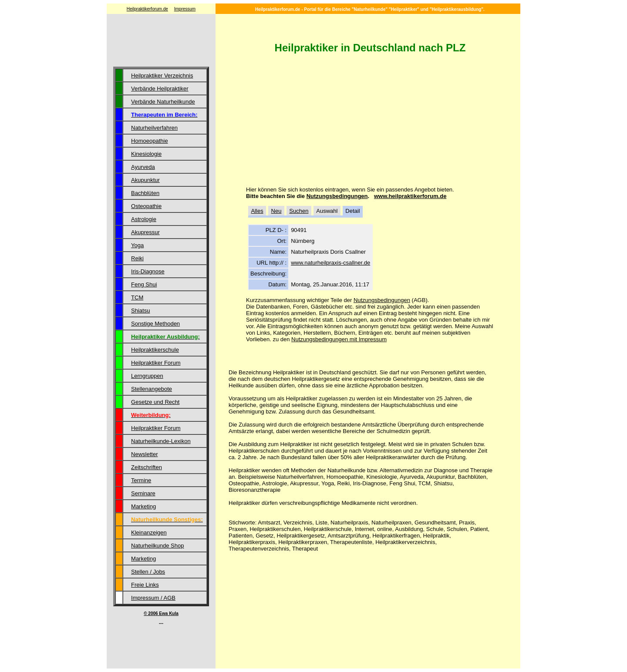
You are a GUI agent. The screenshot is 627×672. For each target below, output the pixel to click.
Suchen (299, 211)
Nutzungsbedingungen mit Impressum (339, 339)
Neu (276, 211)
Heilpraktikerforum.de (147, 9)
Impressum (185, 9)
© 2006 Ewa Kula (161, 613)
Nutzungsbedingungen (337, 196)
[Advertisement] (161, 41)
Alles (257, 211)
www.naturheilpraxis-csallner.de (330, 263)
